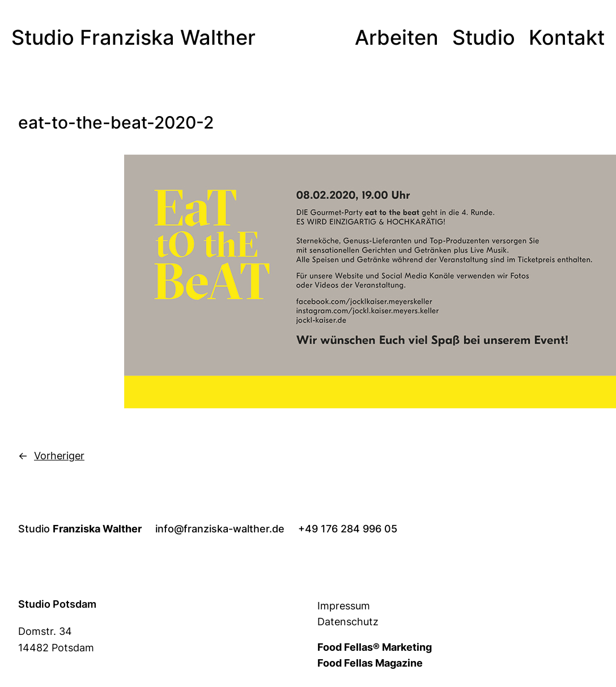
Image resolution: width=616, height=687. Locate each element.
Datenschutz (348, 622)
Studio (80, 529)
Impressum (344, 606)
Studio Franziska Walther (133, 37)
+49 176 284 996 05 (348, 529)
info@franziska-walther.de (220, 529)
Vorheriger (59, 456)
